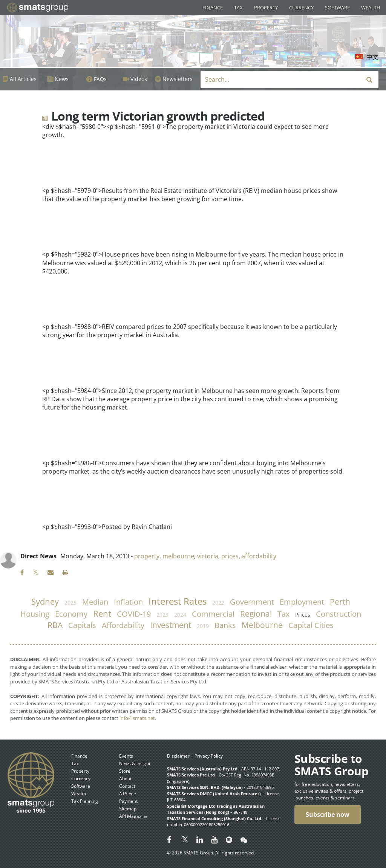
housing (35, 614)
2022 (218, 603)
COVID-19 (134, 614)
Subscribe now (328, 815)
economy (71, 614)
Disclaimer (178, 756)
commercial (213, 614)
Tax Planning (85, 801)
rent (102, 614)
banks (225, 625)
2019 (203, 626)
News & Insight (135, 763)
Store (125, 771)
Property (266, 8)
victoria (208, 556)
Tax (238, 8)
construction (339, 614)
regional (256, 614)
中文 (372, 57)
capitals (82, 625)
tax (283, 614)
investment (171, 625)
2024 (180, 615)
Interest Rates (178, 601)
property (147, 556)
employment (302, 602)
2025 (70, 603)
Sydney (45, 601)
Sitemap (128, 809)
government (252, 602)
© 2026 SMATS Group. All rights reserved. (211, 853)
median (95, 602)
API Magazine (133, 816)
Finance (213, 8)
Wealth (371, 8)
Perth (340, 602)
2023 (162, 615)
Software (337, 8)
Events (126, 756)
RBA (55, 625)
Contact (127, 786)
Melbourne (262, 625)
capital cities (311, 625)
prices (230, 556)
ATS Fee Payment (128, 797)
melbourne (178, 556)
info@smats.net (137, 718)
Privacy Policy (209, 756)
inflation (128, 602)
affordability (259, 556)
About (125, 779)
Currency (301, 8)
